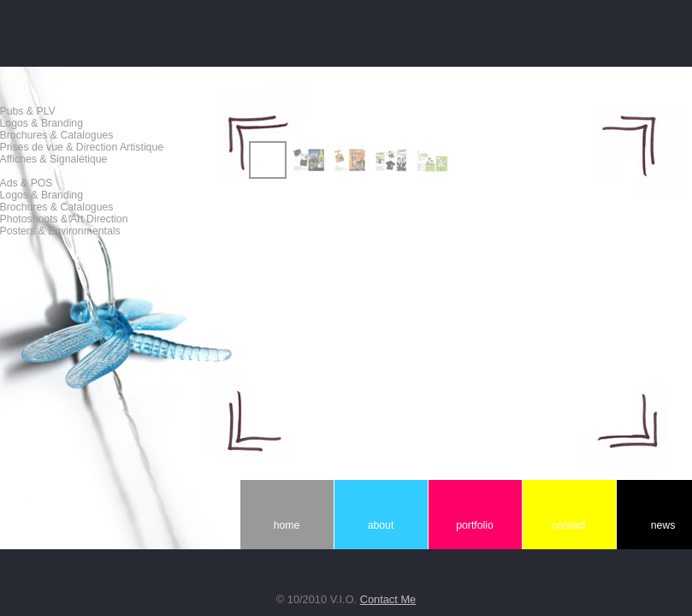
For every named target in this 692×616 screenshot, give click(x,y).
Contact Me (388, 599)
